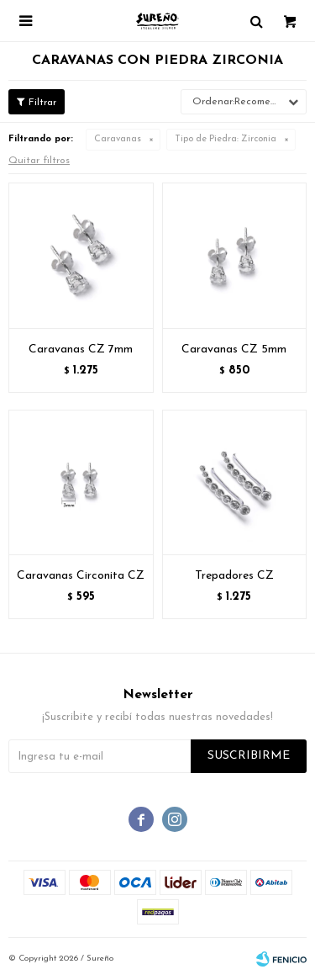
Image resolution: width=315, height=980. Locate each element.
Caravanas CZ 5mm (234, 350)
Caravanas (118, 139)
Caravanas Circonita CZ (81, 576)
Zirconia (226, 139)
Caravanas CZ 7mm (81, 350)
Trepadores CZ (234, 576)
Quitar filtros (39, 161)
